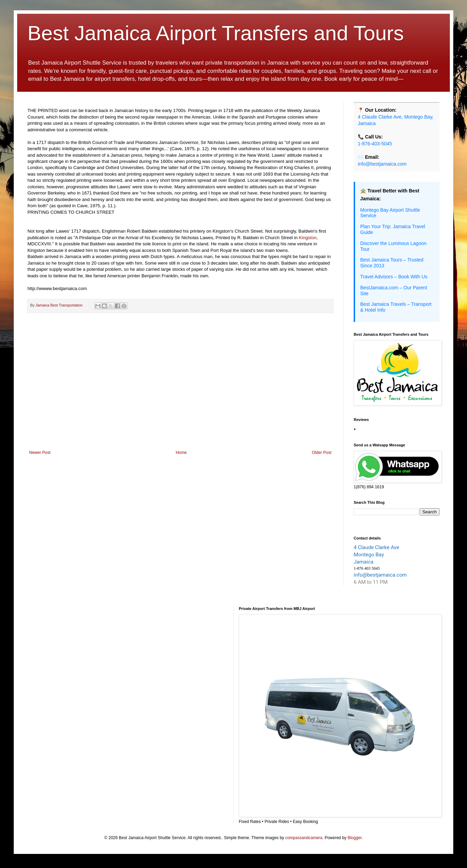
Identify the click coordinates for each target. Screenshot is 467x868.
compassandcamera (304, 838)
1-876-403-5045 (375, 144)
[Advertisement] (180, 393)
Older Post (322, 453)
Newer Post (40, 453)
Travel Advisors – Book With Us (394, 277)
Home (181, 453)
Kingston (307, 238)
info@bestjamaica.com (382, 164)
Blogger (355, 838)
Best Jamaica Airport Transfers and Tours (216, 33)
